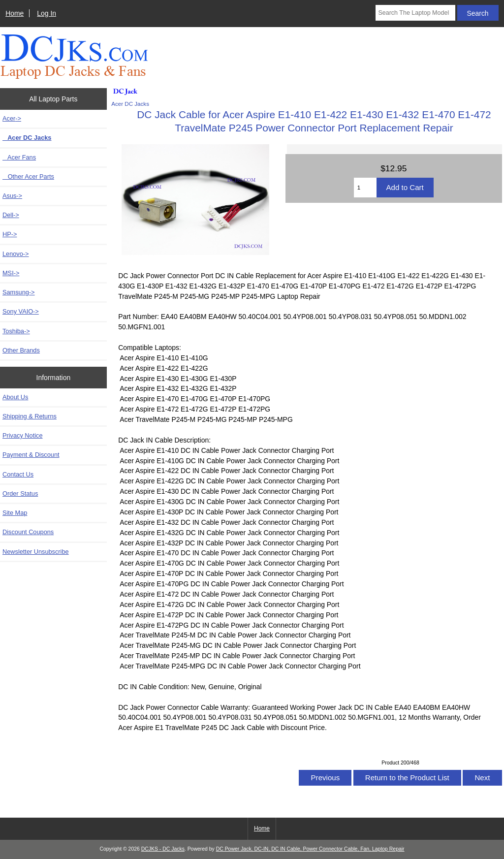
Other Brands (21, 350)
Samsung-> (19, 292)
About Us (15, 397)
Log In (47, 13)
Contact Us (18, 474)
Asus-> (12, 196)
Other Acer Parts (28, 176)
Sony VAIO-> (21, 311)
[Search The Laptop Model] (415, 13)
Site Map (15, 513)
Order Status (20, 493)
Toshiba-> (16, 331)
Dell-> (11, 215)
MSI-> (11, 273)
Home (15, 13)
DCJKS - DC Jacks (163, 849)
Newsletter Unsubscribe (36, 552)
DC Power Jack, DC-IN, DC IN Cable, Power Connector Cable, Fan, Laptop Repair (310, 849)
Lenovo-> (16, 254)
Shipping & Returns (30, 416)
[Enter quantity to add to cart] (365, 188)
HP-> (10, 234)
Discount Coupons (28, 532)
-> (12, 118)
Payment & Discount (31, 455)
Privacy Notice (22, 435)
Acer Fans (19, 157)
